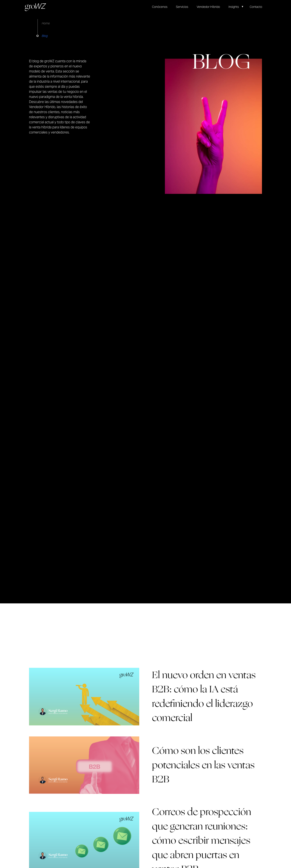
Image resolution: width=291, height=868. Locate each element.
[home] (35, 7)
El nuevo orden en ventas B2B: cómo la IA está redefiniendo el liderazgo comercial (204, 697)
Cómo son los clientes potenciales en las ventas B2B (203, 765)
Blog (45, 36)
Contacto (256, 7)
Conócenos (160, 7)
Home (46, 23)
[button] (238, 7)
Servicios (182, 7)
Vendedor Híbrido (208, 7)
